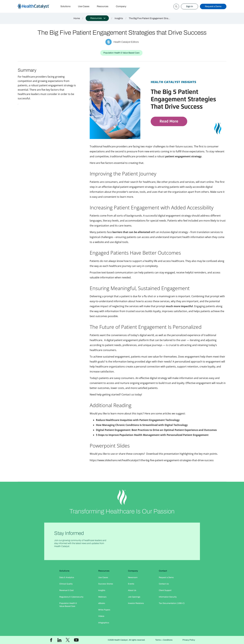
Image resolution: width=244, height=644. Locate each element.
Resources (103, 6)
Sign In (190, 6)
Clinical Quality (66, 584)
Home (77, 18)
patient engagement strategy (183, 156)
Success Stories (106, 584)
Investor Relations (136, 603)
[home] (37, 6)
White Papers (104, 610)
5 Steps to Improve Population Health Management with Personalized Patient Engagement (152, 435)
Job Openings (134, 597)
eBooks (102, 603)
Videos (101, 616)
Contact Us (164, 584)
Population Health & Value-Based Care (68, 605)
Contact (163, 571)
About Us (132, 590)
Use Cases (84, 6)
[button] (97, 18)
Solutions (65, 6)
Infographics (104, 623)
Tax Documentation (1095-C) (172, 603)
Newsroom (133, 577)
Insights (119, 18)
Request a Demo (213, 6)
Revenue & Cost (66, 590)
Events (131, 584)
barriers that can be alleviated (131, 232)
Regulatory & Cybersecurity (71, 597)
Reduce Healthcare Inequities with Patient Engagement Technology (138, 420)
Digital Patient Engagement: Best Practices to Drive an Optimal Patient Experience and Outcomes (156, 430)
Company (121, 6)
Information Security (168, 597)
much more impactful (179, 306)
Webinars (102, 597)
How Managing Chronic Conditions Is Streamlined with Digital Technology (142, 425)
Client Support (165, 590)
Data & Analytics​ (67, 577)
